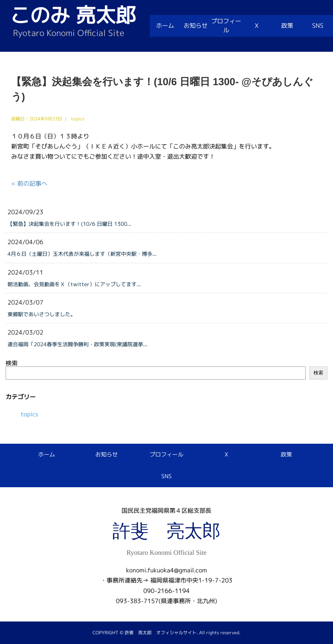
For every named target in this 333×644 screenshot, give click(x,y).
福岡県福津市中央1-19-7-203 (191, 581)
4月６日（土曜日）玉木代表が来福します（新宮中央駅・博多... (82, 254)
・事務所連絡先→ (124, 581)
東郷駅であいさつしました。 (42, 314)
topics (30, 414)
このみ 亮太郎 (73, 15)
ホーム (165, 26)
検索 (12, 363)
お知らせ (196, 26)
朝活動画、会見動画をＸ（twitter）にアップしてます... (74, 284)
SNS (318, 26)
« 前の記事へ (29, 184)
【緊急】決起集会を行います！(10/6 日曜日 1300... (69, 224)
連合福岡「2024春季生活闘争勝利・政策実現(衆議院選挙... (77, 345)
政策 (287, 26)
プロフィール (226, 26)
